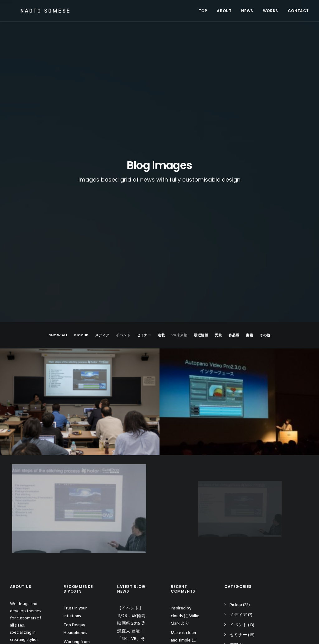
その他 (265, 150)
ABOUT (224, 11)
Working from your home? (77, 461)
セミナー (144, 150)
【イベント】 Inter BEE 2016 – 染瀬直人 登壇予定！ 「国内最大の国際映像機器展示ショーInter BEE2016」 (132, 509)
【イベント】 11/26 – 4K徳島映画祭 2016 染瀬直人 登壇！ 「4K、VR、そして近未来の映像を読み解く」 (132, 446)
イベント (123, 150)
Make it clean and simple (183, 452)
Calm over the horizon (184, 476)
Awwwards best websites (79, 495)
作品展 (234, 150)
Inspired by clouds (74, 478)
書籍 (249, 150)
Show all (58, 150)
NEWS (247, 11)
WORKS (271, 11)
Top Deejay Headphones (75, 444)
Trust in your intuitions (75, 427)
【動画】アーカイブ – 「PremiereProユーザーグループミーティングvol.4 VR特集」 (132, 568)
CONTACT (298, 11)
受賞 (218, 150)
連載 (161, 150)
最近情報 (201, 150)
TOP (203, 11)
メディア (102, 150)
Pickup (81, 150)
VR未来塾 (179, 150)
